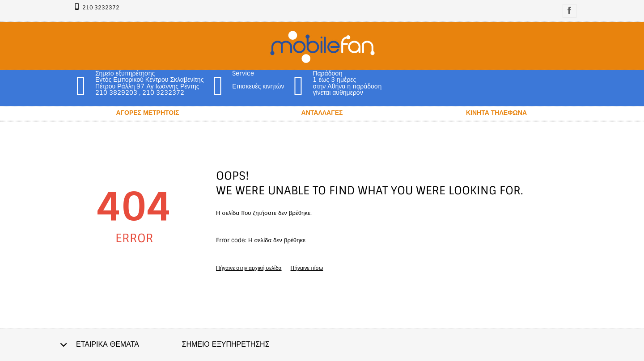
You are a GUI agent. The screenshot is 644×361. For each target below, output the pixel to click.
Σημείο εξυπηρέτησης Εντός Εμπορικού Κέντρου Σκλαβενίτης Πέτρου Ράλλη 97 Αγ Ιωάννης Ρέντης (149, 80)
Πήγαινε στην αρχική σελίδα (249, 268)
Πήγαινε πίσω (307, 268)
